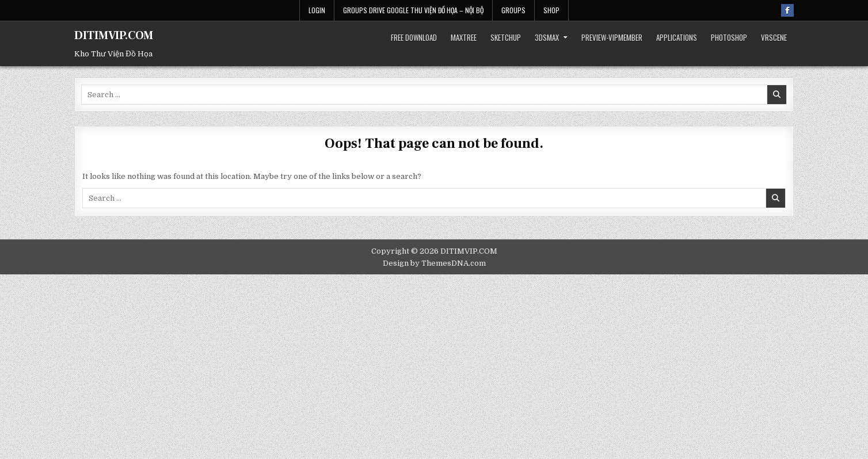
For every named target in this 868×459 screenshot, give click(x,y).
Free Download (414, 37)
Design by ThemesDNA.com (434, 263)
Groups (513, 10)
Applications (677, 37)
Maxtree (464, 37)
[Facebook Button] (787, 10)
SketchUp (506, 37)
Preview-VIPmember (612, 37)
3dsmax (547, 37)
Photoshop (729, 37)
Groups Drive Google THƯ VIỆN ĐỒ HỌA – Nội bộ (413, 10)
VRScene (774, 37)
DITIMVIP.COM (114, 36)
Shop (551, 10)
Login (317, 10)
